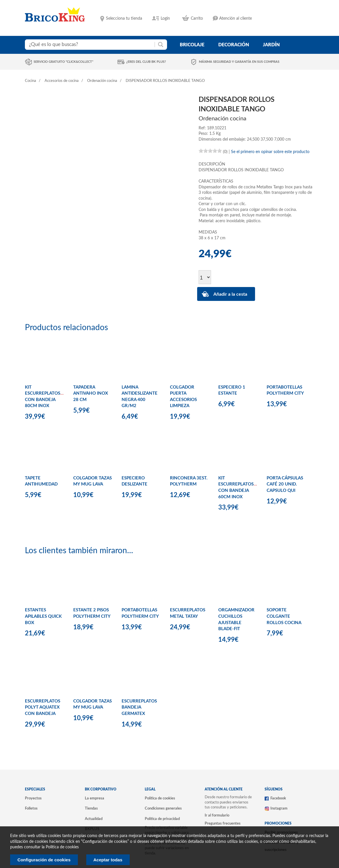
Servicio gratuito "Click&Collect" (63, 62)
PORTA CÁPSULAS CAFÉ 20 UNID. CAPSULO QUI (285, 484)
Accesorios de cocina (62, 81)
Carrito (197, 19)
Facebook (278, 798)
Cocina (30, 81)
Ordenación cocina (102, 81)
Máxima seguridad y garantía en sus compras (239, 62)
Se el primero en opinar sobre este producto (270, 152)
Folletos (31, 808)
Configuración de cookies (44, 860)
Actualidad (94, 819)
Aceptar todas (108, 860)
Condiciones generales (163, 808)
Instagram (279, 808)
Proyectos (33, 798)
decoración (234, 45)
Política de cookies (160, 798)
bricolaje (192, 45)
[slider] (210, 151)
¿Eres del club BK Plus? (146, 62)
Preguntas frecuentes (223, 823)
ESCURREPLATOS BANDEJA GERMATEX (139, 707)
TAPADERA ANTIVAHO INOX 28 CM (91, 393)
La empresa (95, 798)
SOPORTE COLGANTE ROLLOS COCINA (284, 616)
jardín (271, 45)
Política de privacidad (162, 819)
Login (165, 19)
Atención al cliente (236, 19)
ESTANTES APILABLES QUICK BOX (43, 616)
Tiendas (91, 808)
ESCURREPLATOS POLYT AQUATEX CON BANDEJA (43, 707)
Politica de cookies (62, 847)
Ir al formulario (217, 815)
